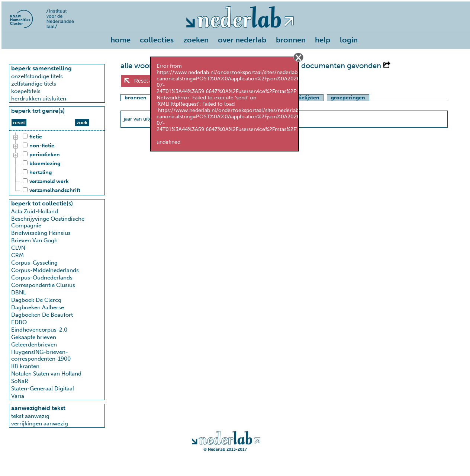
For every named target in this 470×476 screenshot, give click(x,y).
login (349, 40)
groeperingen (348, 98)
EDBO (19, 322)
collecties (157, 40)
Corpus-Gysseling (34, 263)
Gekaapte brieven (34, 337)
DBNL (19, 293)
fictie (31, 137)
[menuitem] (122, 41)
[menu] (236, 38)
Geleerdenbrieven (34, 345)
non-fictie (37, 146)
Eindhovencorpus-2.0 (39, 330)
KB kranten (25, 366)
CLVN (18, 248)
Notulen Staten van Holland (46, 374)
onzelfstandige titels (37, 76)
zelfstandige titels (34, 84)
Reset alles (147, 81)
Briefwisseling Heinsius (41, 233)
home (120, 40)
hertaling (36, 173)
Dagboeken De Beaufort (42, 315)
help (323, 40)
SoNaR (20, 381)
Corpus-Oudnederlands (42, 278)
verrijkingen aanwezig (40, 424)
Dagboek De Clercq (36, 300)
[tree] (57, 164)
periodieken (40, 155)
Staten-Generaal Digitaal (43, 389)
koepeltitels (26, 91)
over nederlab (242, 40)
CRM (17, 255)
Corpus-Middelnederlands (45, 270)
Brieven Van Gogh (34, 240)
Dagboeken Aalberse (38, 307)
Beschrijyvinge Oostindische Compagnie (48, 222)
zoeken (196, 40)
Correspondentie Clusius (43, 285)
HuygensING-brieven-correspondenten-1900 (41, 355)
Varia (18, 396)
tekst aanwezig (30, 416)
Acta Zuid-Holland (35, 211)
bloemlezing (40, 164)
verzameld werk (45, 182)
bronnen (291, 40)
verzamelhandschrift (50, 191)
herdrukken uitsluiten (39, 99)
